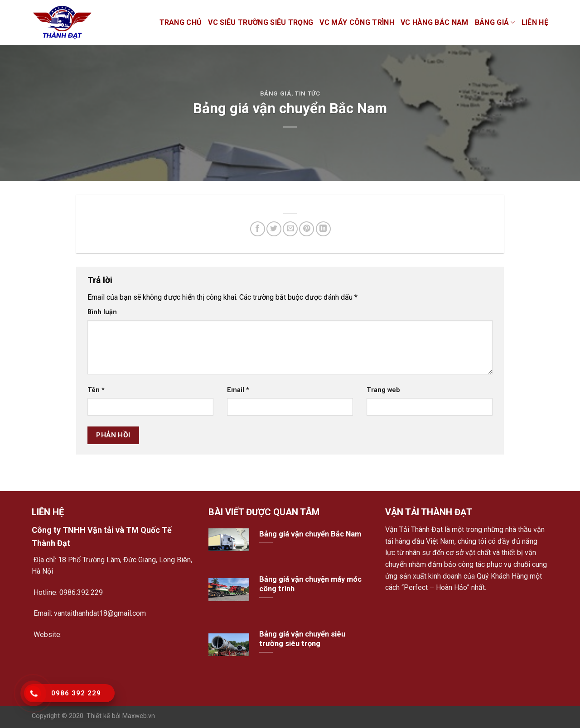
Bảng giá (495, 23)
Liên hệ (535, 22)
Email (238, 390)
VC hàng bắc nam (435, 22)
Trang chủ (181, 22)
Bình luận (102, 312)
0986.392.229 (81, 592)
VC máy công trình (357, 22)
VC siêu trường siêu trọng (261, 22)
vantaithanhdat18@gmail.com (99, 613)
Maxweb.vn (139, 716)
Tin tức (308, 93)
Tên (96, 390)
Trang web (383, 390)
